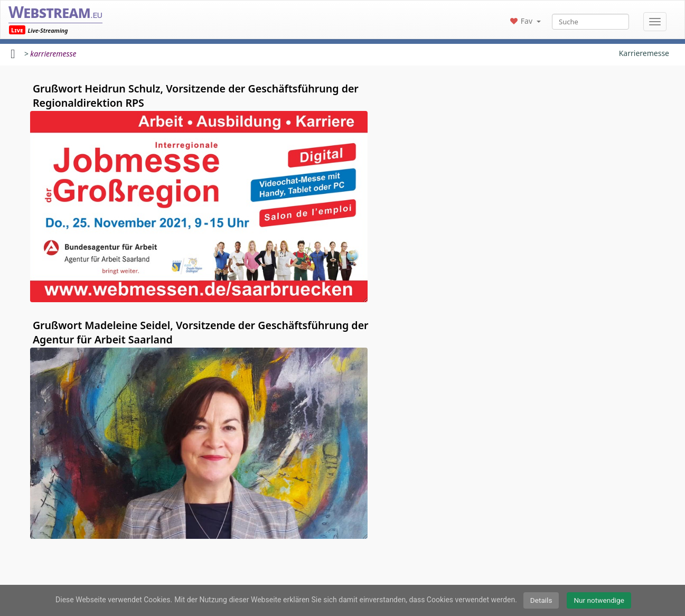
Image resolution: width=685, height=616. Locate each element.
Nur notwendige (599, 600)
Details (541, 600)
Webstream (55, 12)
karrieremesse (53, 54)
